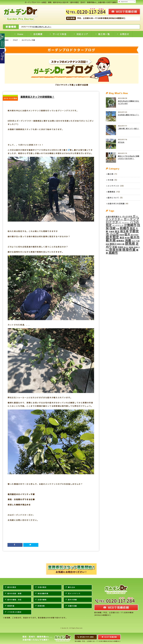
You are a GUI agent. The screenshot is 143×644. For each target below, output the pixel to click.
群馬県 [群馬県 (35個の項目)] (130, 245)
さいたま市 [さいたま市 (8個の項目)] (127, 218)
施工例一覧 (104, 34)
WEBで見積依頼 (126, 12)
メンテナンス (114, 186)
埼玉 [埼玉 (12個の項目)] (117, 233)
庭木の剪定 (12, 587)
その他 (111, 180)
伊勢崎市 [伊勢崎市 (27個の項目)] (130, 227)
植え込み (71, 587)
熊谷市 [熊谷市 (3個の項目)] (134, 243)
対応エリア (82, 34)
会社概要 (38, 34)
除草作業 (11, 606)
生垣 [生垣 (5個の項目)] (138, 243)
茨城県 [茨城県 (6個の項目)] (120, 249)
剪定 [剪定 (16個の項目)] (133, 230)
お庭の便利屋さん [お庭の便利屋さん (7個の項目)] (114, 218)
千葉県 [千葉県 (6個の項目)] (111, 233)
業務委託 (112, 192)
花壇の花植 (72, 606)
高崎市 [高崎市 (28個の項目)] (113, 255)
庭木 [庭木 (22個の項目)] (127, 236)
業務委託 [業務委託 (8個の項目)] (120, 243)
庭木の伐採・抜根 (14, 594)
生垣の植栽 (42, 600)
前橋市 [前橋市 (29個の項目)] (125, 230)
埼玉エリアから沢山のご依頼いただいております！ (128, 157)
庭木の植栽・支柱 (14, 600)
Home (20, 34)
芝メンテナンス (74, 594)
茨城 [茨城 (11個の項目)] (115, 249)
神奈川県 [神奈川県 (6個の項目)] (121, 246)
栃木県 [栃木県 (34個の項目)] (111, 242)
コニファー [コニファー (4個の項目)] (126, 224)
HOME (6, 40)
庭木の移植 (72, 600)
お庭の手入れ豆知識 (117, 205)
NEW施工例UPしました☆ (44, 27)
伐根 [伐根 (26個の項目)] (113, 230)
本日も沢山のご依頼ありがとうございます (128, 102)
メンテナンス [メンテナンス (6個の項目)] (118, 227)
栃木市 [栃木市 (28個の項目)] (135, 239)
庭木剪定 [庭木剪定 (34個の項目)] (112, 239)
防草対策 (41, 606)
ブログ (16, 40)
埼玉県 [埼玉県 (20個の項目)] (124, 233)
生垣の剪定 (42, 587)
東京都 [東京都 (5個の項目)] (127, 240)
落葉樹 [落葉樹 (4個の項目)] (131, 249)
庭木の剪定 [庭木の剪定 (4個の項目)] (135, 237)
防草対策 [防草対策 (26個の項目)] (116, 252)
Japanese (123, 2)
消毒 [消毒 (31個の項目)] (128, 242)
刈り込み (121, 142)
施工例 (111, 174)
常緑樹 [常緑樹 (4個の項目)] (122, 237)
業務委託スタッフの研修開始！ (39, 97)
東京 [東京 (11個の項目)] (122, 239)
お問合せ (125, 34)
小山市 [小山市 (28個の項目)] (114, 236)
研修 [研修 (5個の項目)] (107, 246)
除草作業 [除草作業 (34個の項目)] (129, 252)
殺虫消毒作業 (43, 594)
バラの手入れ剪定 (14, 612)
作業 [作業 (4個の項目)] (118, 230)
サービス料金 (60, 34)
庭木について (114, 199)
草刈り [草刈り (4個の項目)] (126, 249)
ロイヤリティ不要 (29, 40)
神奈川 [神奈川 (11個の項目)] (113, 246)
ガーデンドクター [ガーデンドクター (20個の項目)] (122, 219)
